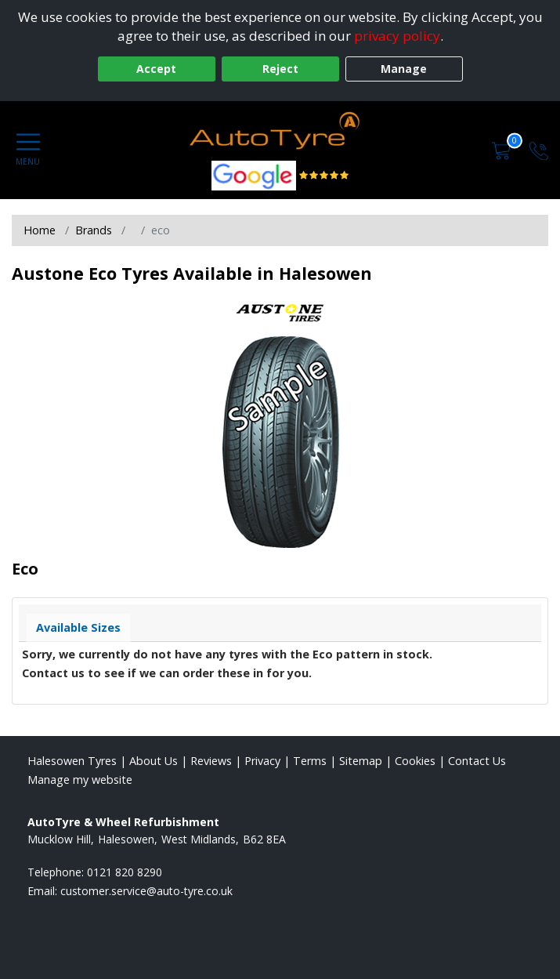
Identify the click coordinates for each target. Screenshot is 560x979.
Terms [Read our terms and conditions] (310, 761)
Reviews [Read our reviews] (211, 761)
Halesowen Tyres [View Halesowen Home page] (72, 761)
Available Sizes (78, 627)
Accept (156, 69)
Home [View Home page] (40, 230)
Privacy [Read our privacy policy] (262, 761)
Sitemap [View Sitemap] (361, 761)
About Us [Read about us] (154, 761)
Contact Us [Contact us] (477, 761)
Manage (404, 69)
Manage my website (80, 780)
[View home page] (280, 132)
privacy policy (397, 36)
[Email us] (146, 891)
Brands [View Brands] (94, 230)
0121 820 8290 (125, 872)
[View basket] (503, 149)
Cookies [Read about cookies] (415, 761)
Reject (280, 69)
